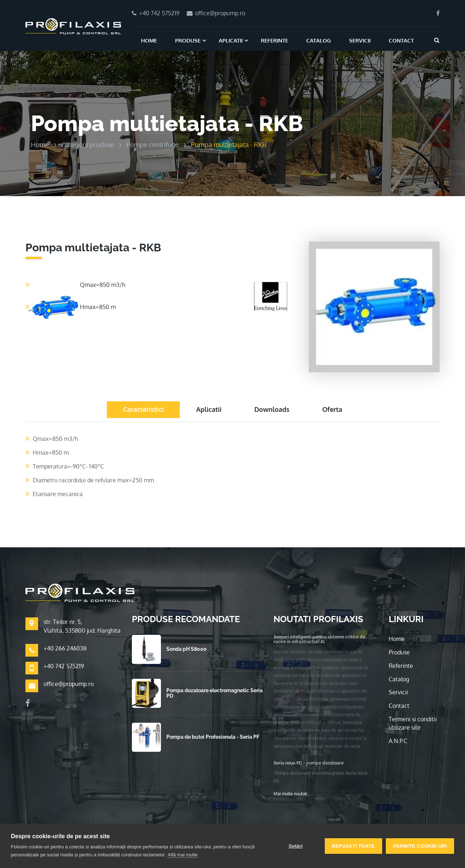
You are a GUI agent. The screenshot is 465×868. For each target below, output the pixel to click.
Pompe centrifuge (153, 145)
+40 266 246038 (65, 648)
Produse (188, 40)
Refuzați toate (353, 846)
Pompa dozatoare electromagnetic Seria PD (215, 693)
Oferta (332, 409)
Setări (296, 846)
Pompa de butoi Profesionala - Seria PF (213, 737)
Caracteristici (143, 409)
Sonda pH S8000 (187, 649)
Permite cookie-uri (420, 846)
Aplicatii (231, 40)
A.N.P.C (398, 741)
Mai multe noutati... (292, 794)
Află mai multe (182, 855)
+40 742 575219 (64, 666)
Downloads (272, 409)
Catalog (319, 40)
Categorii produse (88, 145)
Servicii (360, 40)
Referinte (274, 40)
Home (149, 40)
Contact (401, 40)
